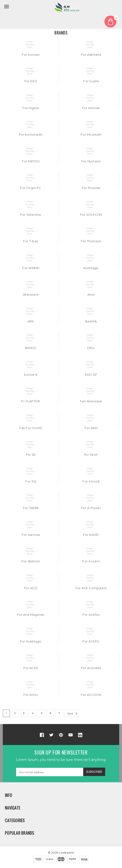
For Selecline (31, 215)
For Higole (31, 108)
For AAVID (91, 535)
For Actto (31, 695)
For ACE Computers (91, 588)
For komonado (31, 134)
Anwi (91, 294)
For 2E (31, 455)
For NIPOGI (31, 161)
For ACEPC (91, 641)
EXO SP (91, 375)
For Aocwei (31, 55)
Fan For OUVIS (31, 428)
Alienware (31, 294)
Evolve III (31, 375)
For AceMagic (31, 641)
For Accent (91, 561)
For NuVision (91, 161)
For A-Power (91, 508)
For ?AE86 (31, 508)
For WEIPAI (31, 268)
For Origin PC (31, 188)
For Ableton (31, 561)
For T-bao (31, 241)
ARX (31, 321)
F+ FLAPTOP (31, 401)
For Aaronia (31, 535)
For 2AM (91, 428)
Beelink (91, 321)
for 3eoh (91, 455)
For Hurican (91, 108)
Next (73, 714)
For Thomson (91, 241)
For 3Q (31, 481)
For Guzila (91, 81)
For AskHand (91, 55)
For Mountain (91, 134)
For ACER (31, 668)
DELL (91, 348)
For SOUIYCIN (91, 215)
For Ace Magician (31, 615)
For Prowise (91, 188)
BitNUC (31, 348)
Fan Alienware (91, 401)
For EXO (31, 81)
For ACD (31, 588)
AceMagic (91, 268)
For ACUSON (91, 695)
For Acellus (91, 615)
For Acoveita (91, 668)
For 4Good (91, 481)
